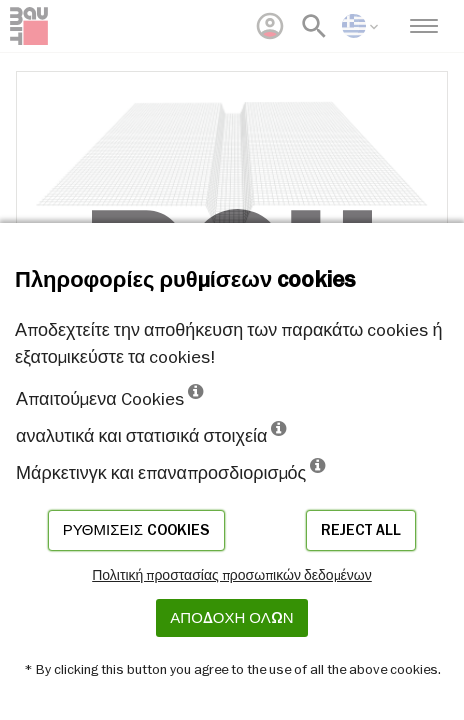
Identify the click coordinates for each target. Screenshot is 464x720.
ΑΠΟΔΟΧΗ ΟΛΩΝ (231, 618)
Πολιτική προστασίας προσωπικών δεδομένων (232, 575)
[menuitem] (270, 26)
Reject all (361, 530)
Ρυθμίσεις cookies (136, 530)
